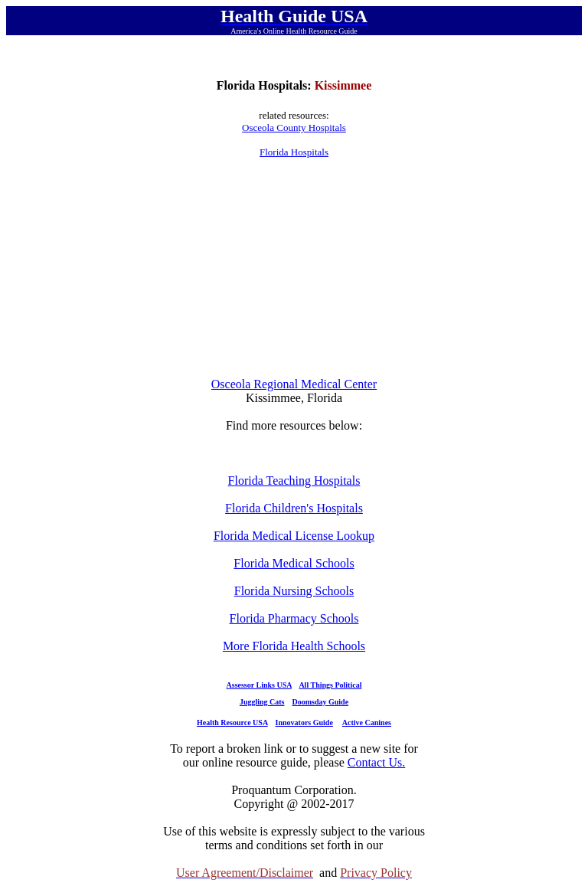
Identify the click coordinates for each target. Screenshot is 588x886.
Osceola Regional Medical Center (294, 384)
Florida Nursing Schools (294, 591)
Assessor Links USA (259, 685)
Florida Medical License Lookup (294, 536)
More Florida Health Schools (294, 646)
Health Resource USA (232, 723)
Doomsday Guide (321, 702)
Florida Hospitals (294, 152)
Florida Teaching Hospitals (294, 481)
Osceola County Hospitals (294, 128)
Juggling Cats (262, 702)
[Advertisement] (294, 268)
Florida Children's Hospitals (294, 508)
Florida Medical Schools (294, 563)
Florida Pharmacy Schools (294, 618)
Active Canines (367, 723)
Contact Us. (377, 762)
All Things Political (330, 685)
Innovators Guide (304, 723)
